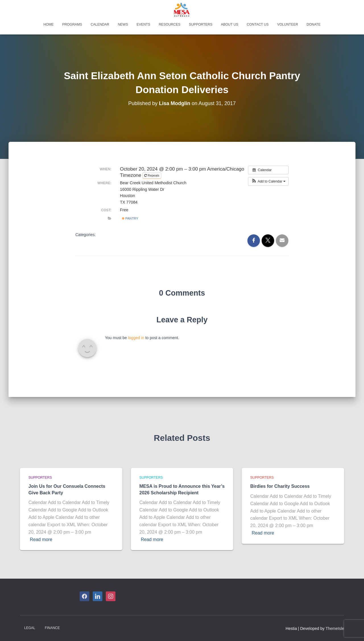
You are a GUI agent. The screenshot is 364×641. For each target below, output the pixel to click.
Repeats (152, 175)
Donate (314, 24)
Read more (41, 539)
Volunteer (288, 24)
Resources (169, 24)
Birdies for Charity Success (280, 486)
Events (143, 24)
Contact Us (258, 24)
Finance (52, 628)
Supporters (200, 24)
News (123, 24)
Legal (30, 628)
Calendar (100, 24)
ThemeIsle (335, 628)
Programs (72, 24)
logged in (136, 338)
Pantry (130, 218)
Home (49, 24)
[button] (268, 181)
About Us (230, 24)
